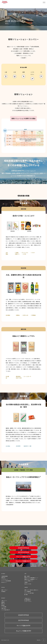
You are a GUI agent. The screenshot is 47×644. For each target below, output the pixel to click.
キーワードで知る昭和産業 (6, 581)
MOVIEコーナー (4, 582)
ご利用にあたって (28, 598)
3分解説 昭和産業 (4, 576)
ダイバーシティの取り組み (29, 593)
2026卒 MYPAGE (24, 548)
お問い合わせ (4, 608)
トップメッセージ (5, 579)
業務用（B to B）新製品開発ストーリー (31, 578)
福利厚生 (3, 605)
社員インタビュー (5, 590)
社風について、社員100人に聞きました (31, 590)
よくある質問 (4, 607)
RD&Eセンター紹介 (28, 584)
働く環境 (26, 595)
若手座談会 (3, 591)
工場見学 (26, 582)
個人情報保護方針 (28, 600)
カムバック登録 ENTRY (23, 561)
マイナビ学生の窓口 (5, 610)
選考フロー (3, 604)
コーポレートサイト (28, 601)
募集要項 (3, 602)
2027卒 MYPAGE (24, 552)
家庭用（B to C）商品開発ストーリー (31, 579)
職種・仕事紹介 (27, 576)
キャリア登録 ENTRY (23, 557)
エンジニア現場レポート (29, 581)
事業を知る (3, 578)
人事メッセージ (4, 601)
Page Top (41, 640)
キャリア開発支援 (28, 591)
